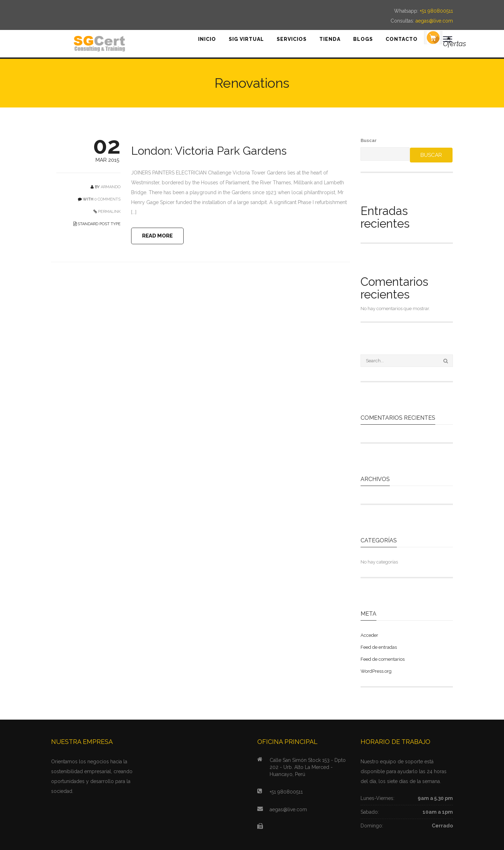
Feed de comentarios (383, 659)
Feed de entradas (379, 647)
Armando (111, 187)
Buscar (369, 140)
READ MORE (158, 236)
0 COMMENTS (107, 199)
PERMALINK (109, 212)
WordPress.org (376, 671)
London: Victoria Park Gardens (209, 151)
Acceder (369, 635)
